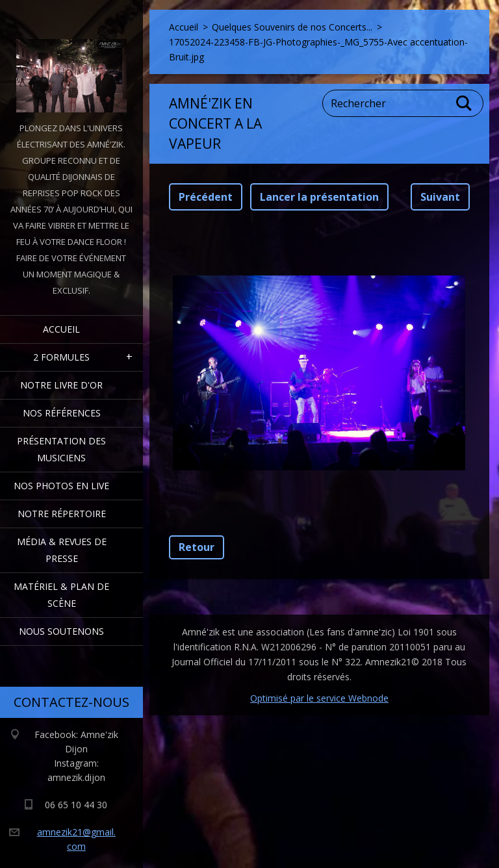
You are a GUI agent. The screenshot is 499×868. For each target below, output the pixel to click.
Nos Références (62, 413)
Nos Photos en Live (61, 486)
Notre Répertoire (62, 514)
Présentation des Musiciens (61, 449)
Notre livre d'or (61, 385)
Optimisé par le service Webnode (319, 698)
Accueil (61, 329)
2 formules (61, 357)
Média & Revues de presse (62, 550)
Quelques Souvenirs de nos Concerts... (292, 27)
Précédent (206, 197)
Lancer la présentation (319, 197)
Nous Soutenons (61, 631)
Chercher (465, 103)
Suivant (440, 197)
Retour (197, 547)
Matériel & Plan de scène (61, 595)
